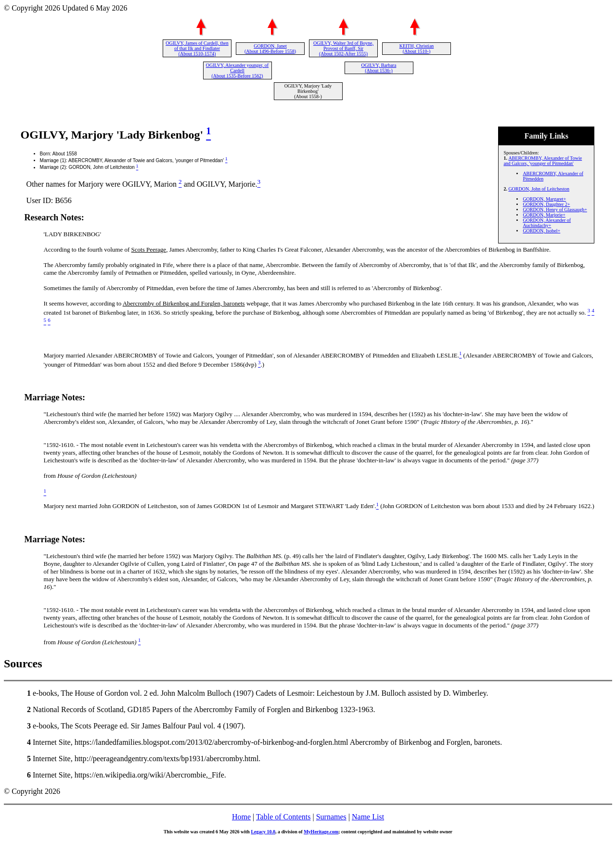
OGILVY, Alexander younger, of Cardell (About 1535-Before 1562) (237, 70)
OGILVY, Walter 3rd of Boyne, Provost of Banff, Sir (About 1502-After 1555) (343, 48)
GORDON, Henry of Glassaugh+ (555, 210)
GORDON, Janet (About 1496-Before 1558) (270, 49)
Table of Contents (283, 817)
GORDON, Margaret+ (544, 199)
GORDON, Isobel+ (541, 231)
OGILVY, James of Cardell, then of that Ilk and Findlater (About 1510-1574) (197, 48)
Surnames (331, 817)
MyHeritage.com (321, 832)
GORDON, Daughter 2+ (546, 204)
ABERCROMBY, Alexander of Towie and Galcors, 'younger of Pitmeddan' (543, 161)
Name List (368, 817)
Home (241, 817)
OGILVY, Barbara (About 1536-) (379, 68)
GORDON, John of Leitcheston (539, 189)
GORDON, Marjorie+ (544, 215)
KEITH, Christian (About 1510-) (417, 49)
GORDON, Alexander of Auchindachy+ (547, 223)
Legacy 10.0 (263, 832)
